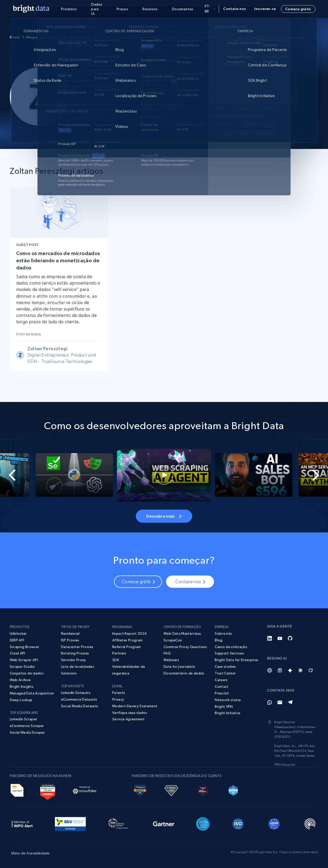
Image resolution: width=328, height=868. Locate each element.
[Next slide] (312, 475)
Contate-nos (235, 9)
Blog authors (38, 37)
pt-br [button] (210, 9)
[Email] (280, 702)
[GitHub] (290, 638)
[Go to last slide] (16, 475)
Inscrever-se (265, 9)
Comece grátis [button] (298, 9)
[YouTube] (280, 638)
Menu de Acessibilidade (30, 853)
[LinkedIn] (270, 638)
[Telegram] (290, 702)
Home (15, 37)
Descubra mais (164, 516)
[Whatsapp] (270, 702)
